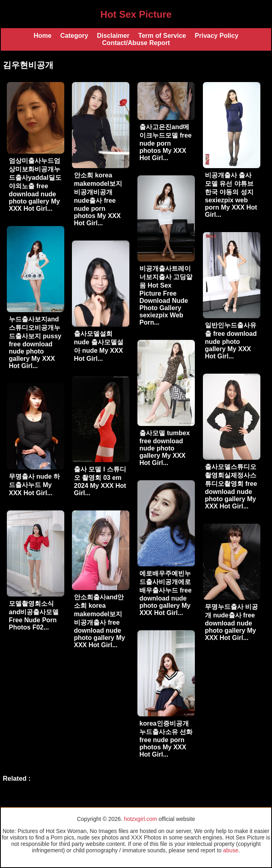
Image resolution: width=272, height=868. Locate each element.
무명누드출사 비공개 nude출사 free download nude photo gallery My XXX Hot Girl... (231, 622)
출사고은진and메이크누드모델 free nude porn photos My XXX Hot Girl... (166, 142)
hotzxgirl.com (140, 819)
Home (43, 36)
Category (74, 36)
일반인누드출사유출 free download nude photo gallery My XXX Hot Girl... (231, 341)
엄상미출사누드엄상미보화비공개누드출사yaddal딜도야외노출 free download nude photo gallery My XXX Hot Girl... (35, 185)
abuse (231, 850)
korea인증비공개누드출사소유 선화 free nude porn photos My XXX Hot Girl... (166, 739)
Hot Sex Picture (136, 14)
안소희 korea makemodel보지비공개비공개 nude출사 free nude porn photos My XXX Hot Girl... (98, 199)
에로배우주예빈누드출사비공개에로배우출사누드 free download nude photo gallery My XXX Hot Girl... (166, 593)
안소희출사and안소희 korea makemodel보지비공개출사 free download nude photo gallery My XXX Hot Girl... (99, 621)
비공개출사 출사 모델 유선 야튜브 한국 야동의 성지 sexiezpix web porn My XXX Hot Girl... (231, 195)
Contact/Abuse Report (136, 43)
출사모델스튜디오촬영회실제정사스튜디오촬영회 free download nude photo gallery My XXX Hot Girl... (231, 486)
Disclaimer (113, 36)
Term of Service (162, 36)
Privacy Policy (217, 36)
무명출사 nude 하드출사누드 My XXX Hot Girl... (34, 485)
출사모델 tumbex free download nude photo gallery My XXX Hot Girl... (165, 448)
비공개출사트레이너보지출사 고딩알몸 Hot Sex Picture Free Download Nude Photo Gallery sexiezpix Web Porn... (166, 295)
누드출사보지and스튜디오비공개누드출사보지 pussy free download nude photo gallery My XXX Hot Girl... (35, 342)
